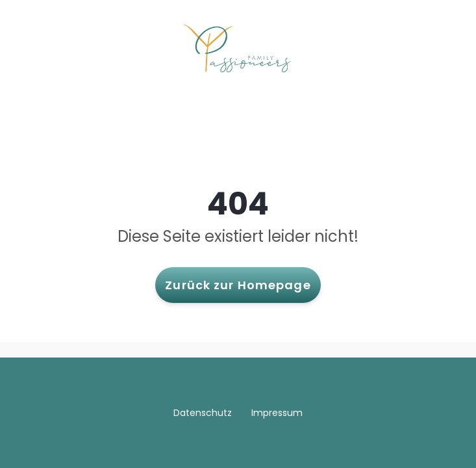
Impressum (277, 413)
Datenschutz (203, 413)
